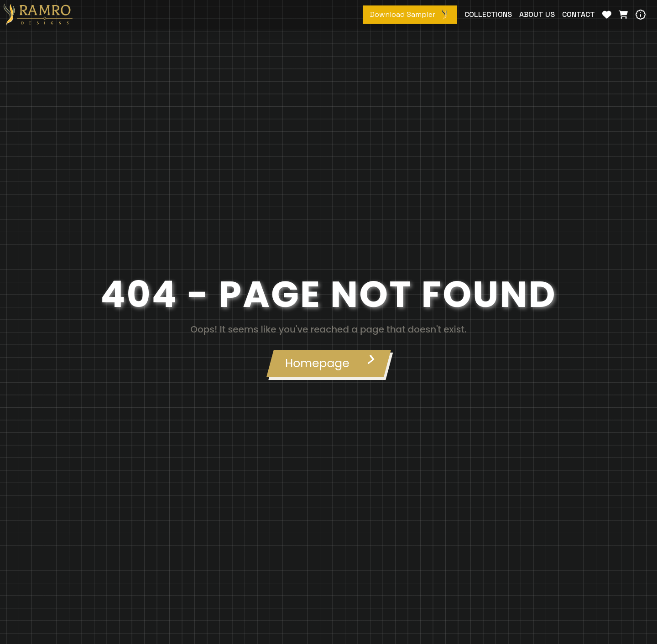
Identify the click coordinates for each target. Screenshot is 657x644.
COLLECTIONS (488, 14)
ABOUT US (537, 14)
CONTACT (579, 14)
